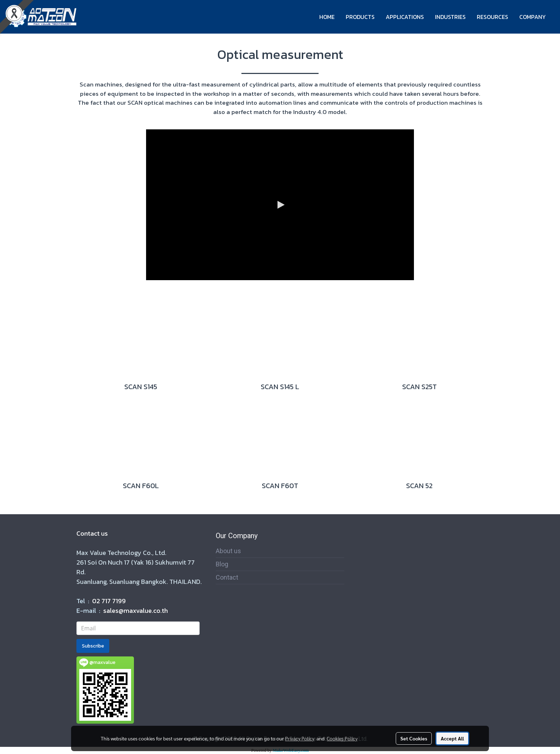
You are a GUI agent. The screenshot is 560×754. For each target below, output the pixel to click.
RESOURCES (492, 17)
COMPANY (532, 17)
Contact (227, 577)
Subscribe (93, 646)
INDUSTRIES (450, 17)
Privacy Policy (300, 738)
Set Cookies (414, 738)
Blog (222, 564)
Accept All (452, 738)
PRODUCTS (360, 17)
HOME (327, 17)
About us (228, 551)
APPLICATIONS (405, 17)
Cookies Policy (342, 738)
